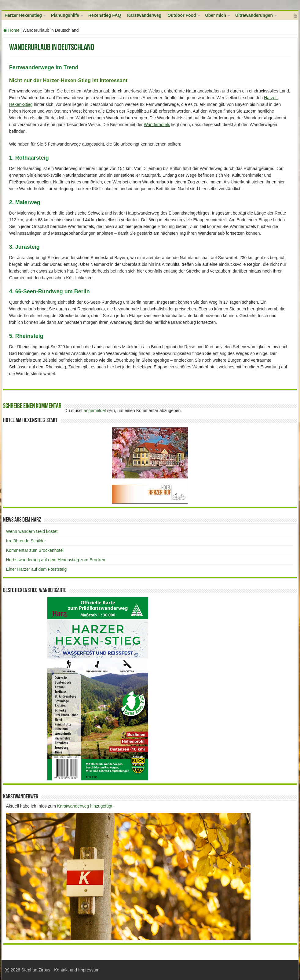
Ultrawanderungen (254, 15)
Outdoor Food (182, 15)
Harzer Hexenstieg (23, 15)
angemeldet (95, 410)
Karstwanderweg (144, 15)
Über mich (216, 15)
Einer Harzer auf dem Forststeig (36, 569)
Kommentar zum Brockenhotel (35, 550)
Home (11, 30)
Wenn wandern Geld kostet (32, 531)
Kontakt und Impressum (77, 970)
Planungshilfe (65, 15)
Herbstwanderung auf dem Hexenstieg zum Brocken (56, 560)
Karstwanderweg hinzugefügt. (85, 806)
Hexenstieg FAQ (105, 15)
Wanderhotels (157, 125)
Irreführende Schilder (26, 541)
